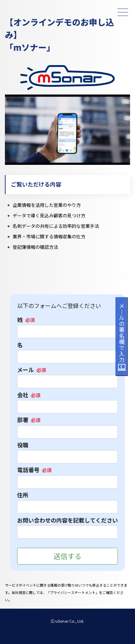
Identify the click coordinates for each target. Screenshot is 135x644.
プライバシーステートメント (73, 593)
